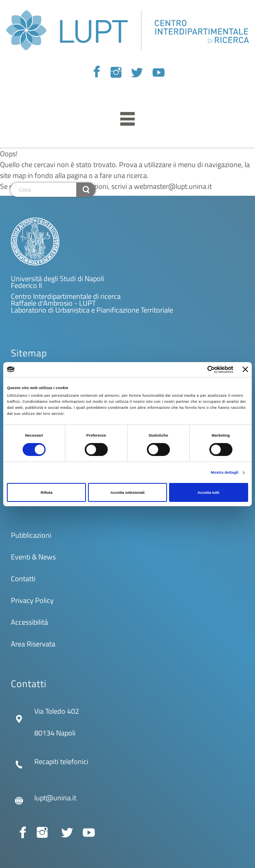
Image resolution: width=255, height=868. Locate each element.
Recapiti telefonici (61, 761)
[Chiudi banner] (245, 369)
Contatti (23, 579)
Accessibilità (29, 622)
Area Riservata (33, 644)
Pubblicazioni (31, 535)
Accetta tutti (209, 493)
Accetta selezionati (127, 493)
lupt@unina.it (55, 798)
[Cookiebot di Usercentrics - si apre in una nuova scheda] (198, 370)
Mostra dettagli (225, 472)
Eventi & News (33, 557)
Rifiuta (47, 493)
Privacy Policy (32, 600)
